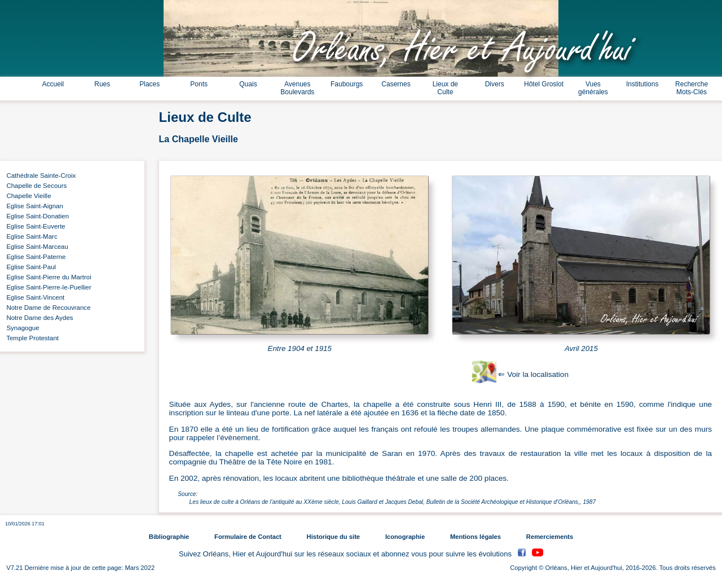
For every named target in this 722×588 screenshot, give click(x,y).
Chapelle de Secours (35, 186)
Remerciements (550, 537)
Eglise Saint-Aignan (33, 206)
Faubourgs (347, 84)
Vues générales (593, 88)
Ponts (199, 84)
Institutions (642, 84)
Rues (102, 84)
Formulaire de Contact (248, 537)
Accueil (53, 84)
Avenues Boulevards (297, 88)
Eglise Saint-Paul (29, 267)
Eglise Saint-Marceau (36, 247)
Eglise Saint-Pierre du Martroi (47, 277)
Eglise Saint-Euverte (34, 226)
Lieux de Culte (445, 88)
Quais (248, 84)
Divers (495, 84)
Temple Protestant (31, 338)
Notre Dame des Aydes (38, 318)
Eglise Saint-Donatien (36, 216)
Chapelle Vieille (27, 196)
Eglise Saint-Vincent (34, 297)
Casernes (396, 84)
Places (149, 84)
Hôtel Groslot (544, 84)
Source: (188, 494)
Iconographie (405, 537)
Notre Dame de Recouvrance (47, 308)
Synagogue (21, 328)
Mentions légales (476, 537)
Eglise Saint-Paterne (34, 257)
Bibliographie (169, 537)
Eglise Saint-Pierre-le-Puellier (47, 287)
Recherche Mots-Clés (692, 88)
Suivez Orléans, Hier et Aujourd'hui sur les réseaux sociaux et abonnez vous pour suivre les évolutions (346, 554)
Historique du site (333, 537)
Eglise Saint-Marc (30, 236)
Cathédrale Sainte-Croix (39, 175)
